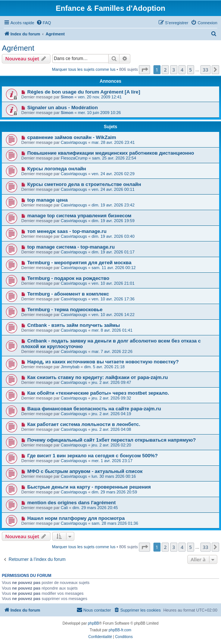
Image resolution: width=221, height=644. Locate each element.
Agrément (18, 48)
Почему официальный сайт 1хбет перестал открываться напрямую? (112, 440)
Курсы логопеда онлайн (57, 169)
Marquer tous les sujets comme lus (84, 69)
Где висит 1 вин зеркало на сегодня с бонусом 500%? (93, 456)
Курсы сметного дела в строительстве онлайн (84, 184)
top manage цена (47, 200)
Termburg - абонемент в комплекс (68, 294)
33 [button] (206, 70)
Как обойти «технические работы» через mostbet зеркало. (98, 393)
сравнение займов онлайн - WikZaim (72, 137)
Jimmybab (70, 367)
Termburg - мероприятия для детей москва (79, 263)
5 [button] (191, 70)
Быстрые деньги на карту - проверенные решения (89, 487)
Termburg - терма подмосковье (65, 310)
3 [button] (174, 70)
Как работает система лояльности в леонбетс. (84, 424)
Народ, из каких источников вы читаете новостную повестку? (103, 362)
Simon (67, 97)
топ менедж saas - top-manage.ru (67, 231)
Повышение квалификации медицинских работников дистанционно (111, 153)
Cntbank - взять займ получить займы (74, 325)
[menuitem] (44, 23)
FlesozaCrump (74, 158)
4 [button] (182, 70)
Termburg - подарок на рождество (68, 278)
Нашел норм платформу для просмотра (76, 518)
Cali (64, 508)
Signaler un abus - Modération (63, 108)
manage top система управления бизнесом (79, 216)
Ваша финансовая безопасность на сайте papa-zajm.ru (94, 409)
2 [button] (165, 70)
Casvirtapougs (74, 142)
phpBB (93, 623)
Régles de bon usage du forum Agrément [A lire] (84, 92)
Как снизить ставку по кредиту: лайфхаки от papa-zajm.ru (98, 377)
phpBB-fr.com (120, 630)
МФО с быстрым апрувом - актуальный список (85, 471)
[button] (144, 70)
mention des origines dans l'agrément (71, 503)
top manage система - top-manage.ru (71, 247)
